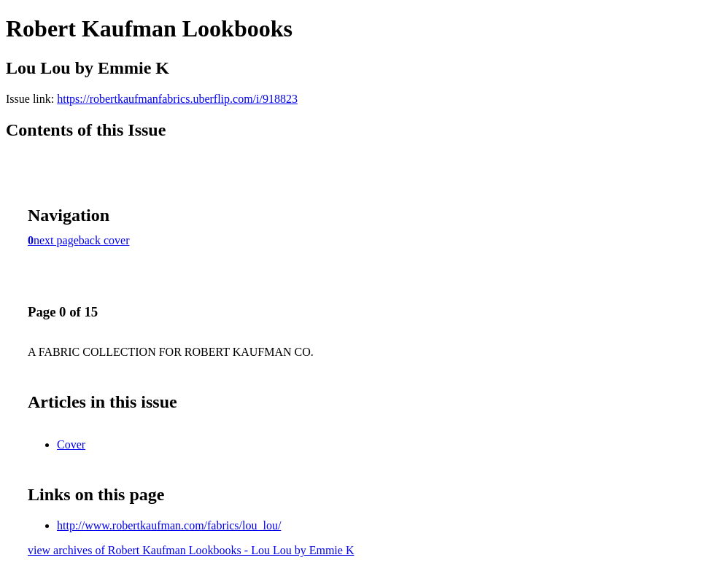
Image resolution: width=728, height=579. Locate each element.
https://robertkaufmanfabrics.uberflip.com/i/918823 (177, 99)
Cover (71, 444)
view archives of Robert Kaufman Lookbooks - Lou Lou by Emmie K (191, 550)
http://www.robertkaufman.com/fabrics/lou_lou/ (169, 525)
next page (56, 240)
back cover (104, 240)
